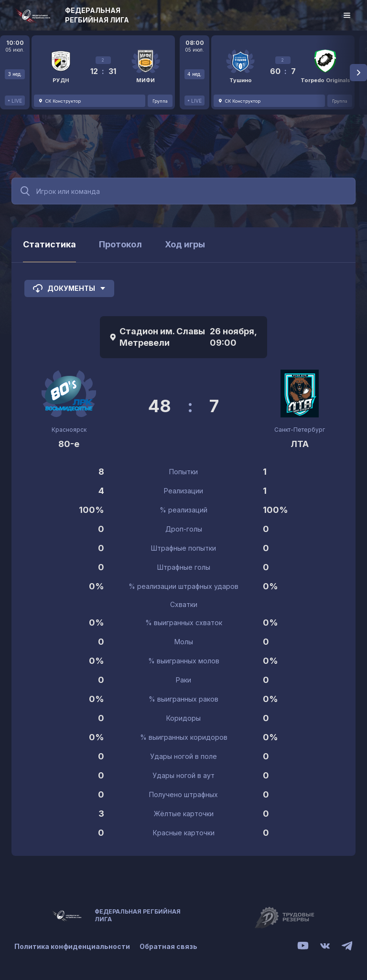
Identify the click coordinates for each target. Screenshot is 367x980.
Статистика (49, 244)
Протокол (120, 244)
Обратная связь (168, 946)
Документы (69, 288)
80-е (69, 444)
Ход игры (185, 244)
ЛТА (300, 444)
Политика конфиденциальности (72, 946)
